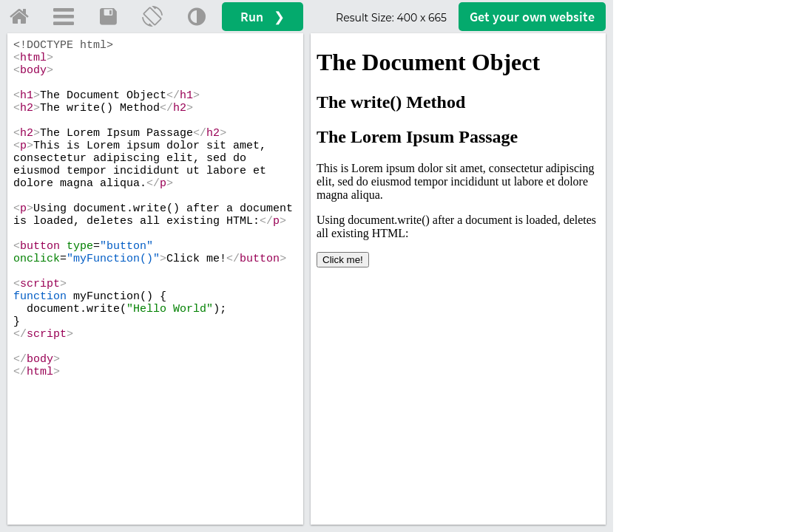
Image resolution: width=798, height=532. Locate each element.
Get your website (532, 17)
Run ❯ (263, 17)
